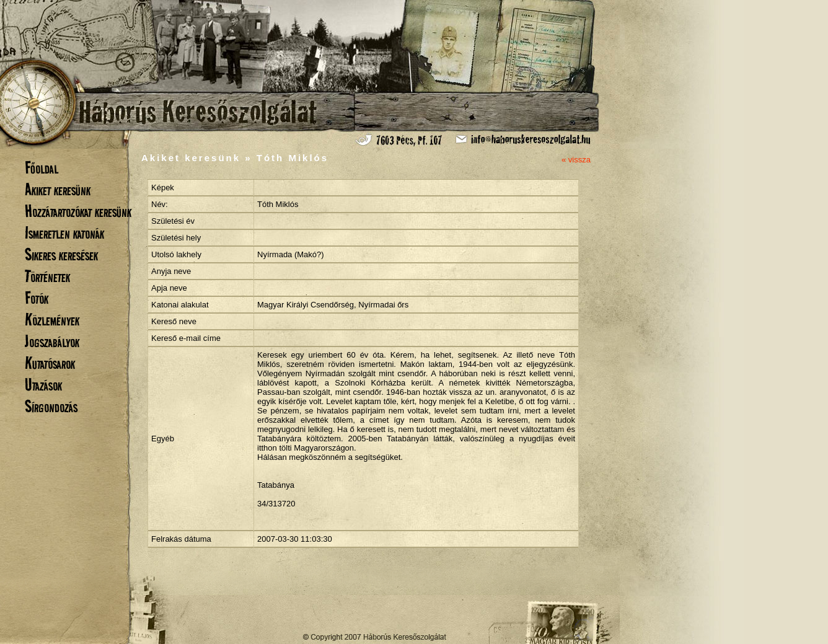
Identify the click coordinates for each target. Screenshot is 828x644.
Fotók (37, 298)
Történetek (47, 276)
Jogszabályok (52, 341)
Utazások (43, 385)
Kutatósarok (50, 363)
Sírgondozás (51, 406)
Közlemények (52, 320)
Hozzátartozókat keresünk (78, 211)
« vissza (576, 160)
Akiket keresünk (58, 189)
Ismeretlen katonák (64, 233)
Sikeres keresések (61, 254)
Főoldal (42, 168)
